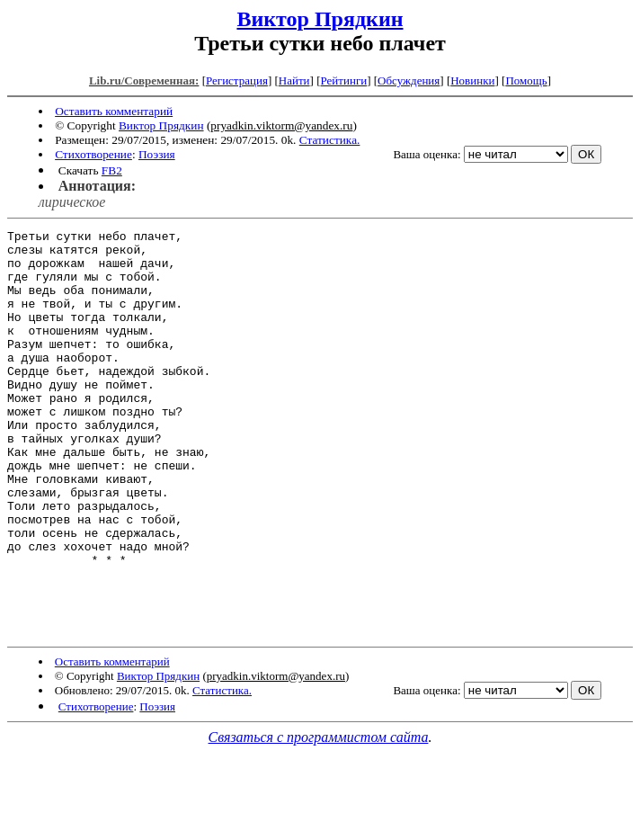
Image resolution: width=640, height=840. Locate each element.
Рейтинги (344, 80)
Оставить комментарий (114, 111)
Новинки (472, 80)
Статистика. (330, 140)
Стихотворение (93, 154)
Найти (294, 80)
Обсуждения (409, 80)
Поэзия (157, 154)
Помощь (526, 80)
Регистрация (237, 80)
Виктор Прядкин (320, 19)
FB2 (112, 170)
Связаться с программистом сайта (319, 818)
